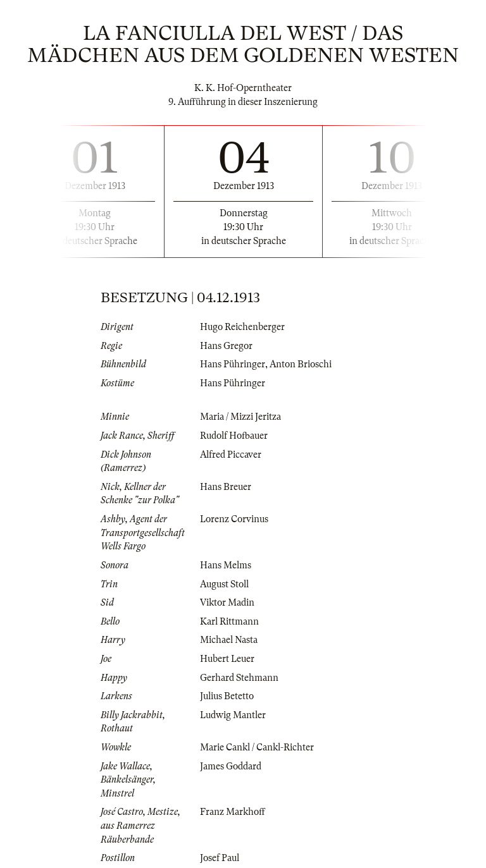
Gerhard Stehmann (239, 678)
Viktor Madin (227, 602)
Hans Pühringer (233, 364)
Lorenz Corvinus (234, 519)
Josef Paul (220, 858)
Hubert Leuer (227, 659)
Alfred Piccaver (231, 455)
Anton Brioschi (301, 364)
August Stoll (224, 584)
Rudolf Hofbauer (234, 436)
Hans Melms (226, 565)
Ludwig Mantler (233, 715)
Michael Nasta (229, 640)
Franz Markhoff (233, 812)
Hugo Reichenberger (242, 327)
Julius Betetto (227, 696)
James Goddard (231, 766)
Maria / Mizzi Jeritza (240, 417)
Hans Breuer (226, 487)
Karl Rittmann (229, 621)
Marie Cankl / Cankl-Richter (257, 747)
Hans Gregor (226, 346)
